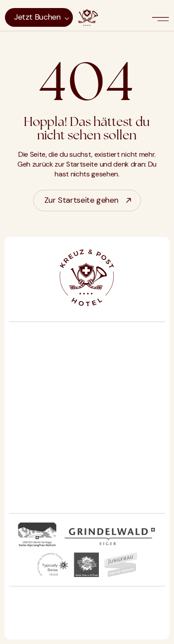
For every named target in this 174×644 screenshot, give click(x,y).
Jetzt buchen (37, 17)
